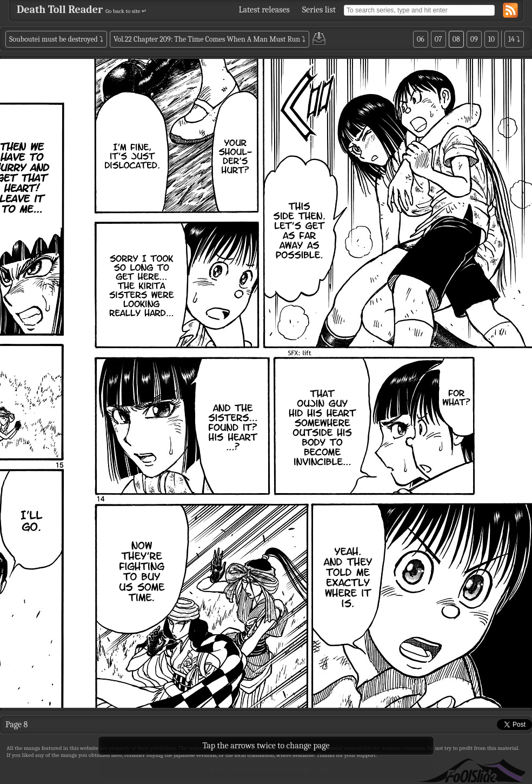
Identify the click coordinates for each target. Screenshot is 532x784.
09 (474, 39)
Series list (319, 10)
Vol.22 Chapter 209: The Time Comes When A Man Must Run (207, 39)
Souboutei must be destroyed (54, 39)
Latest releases (264, 10)
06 (421, 39)
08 (456, 39)
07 (438, 39)
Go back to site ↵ (126, 11)
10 (491, 39)
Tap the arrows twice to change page (266, 769)
